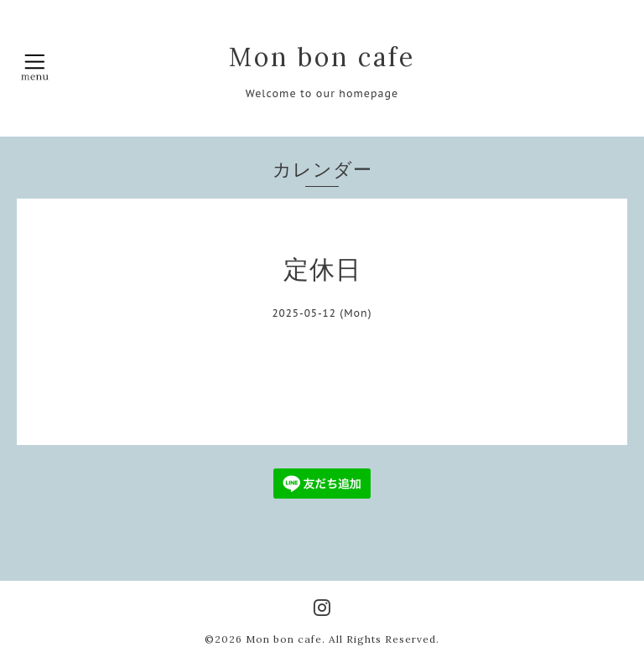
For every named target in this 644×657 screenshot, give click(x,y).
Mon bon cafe (322, 57)
